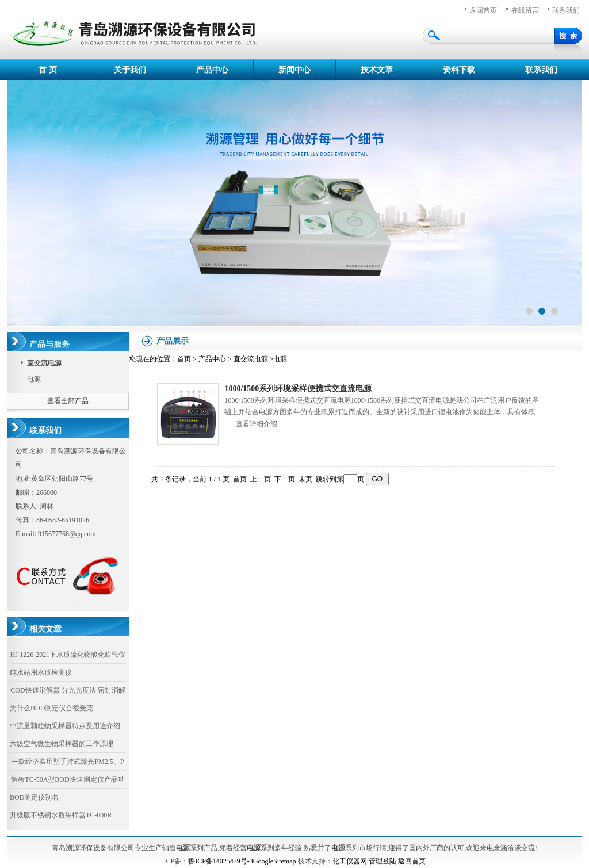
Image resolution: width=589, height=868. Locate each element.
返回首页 (483, 10)
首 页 (48, 70)
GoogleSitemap (275, 861)
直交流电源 (251, 359)
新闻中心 (294, 70)
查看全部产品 (68, 401)
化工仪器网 (350, 861)
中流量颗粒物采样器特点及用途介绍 (65, 726)
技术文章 (377, 70)
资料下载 (459, 70)
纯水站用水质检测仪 (41, 672)
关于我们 (130, 70)
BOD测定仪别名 (34, 797)
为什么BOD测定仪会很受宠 (51, 708)
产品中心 (212, 70)
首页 (184, 359)
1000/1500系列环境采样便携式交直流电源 (298, 389)
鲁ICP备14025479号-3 (221, 861)
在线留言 (525, 10)
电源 (34, 379)
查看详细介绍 (257, 424)
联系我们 (541, 70)
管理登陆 (383, 861)
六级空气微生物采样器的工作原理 (62, 744)
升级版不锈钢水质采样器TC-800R (61, 815)
